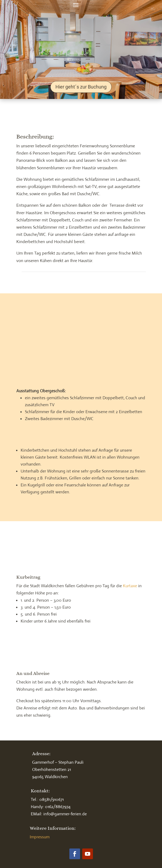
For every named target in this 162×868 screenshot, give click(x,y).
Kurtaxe (130, 586)
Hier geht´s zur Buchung (81, 87)
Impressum (40, 837)
